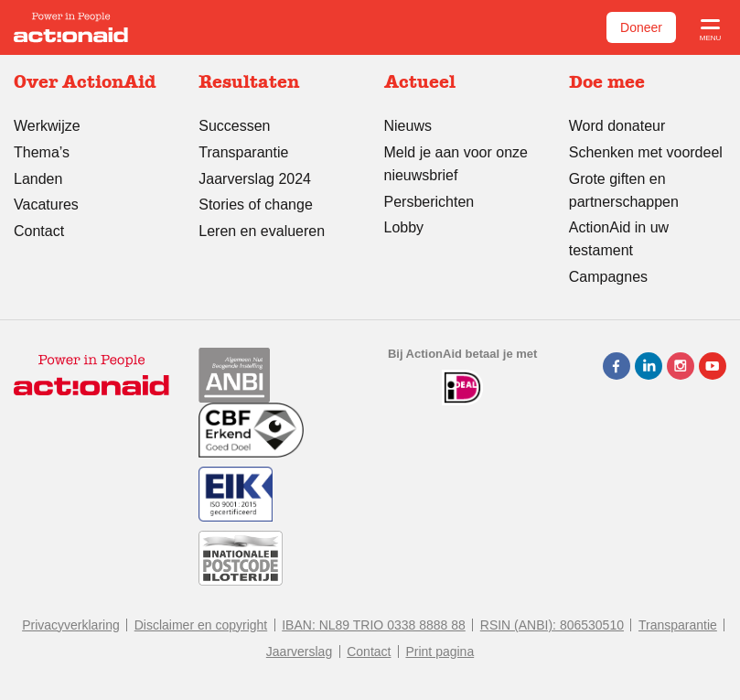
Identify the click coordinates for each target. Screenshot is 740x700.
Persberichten (429, 202)
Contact (39, 231)
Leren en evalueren (262, 231)
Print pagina (440, 652)
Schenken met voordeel (646, 152)
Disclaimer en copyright (201, 625)
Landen (38, 179)
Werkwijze (47, 126)
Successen (234, 126)
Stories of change (256, 205)
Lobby (404, 227)
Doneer (641, 27)
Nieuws (408, 126)
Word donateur (617, 126)
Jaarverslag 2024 (255, 179)
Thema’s (42, 152)
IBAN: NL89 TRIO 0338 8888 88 (374, 625)
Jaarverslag (299, 652)
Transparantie (243, 152)
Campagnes (608, 277)
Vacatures (46, 205)
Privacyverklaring (71, 625)
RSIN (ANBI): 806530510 (552, 625)
